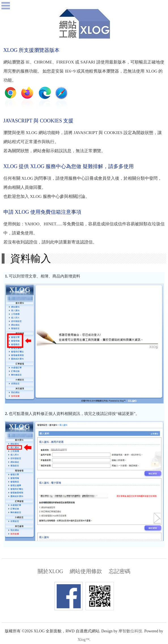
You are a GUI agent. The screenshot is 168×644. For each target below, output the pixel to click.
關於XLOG (50, 571)
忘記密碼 (120, 571)
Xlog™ (84, 640)
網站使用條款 (86, 571)
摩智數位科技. (131, 631)
